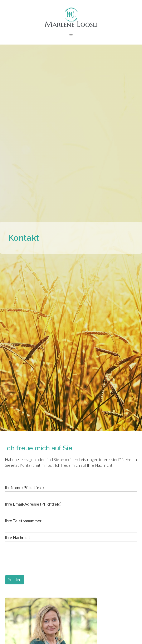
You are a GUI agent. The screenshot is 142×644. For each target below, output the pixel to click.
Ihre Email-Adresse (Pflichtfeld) (33, 504)
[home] (71, 17)
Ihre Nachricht (18, 537)
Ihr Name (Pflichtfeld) (24, 487)
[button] (71, 35)
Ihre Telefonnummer (23, 521)
